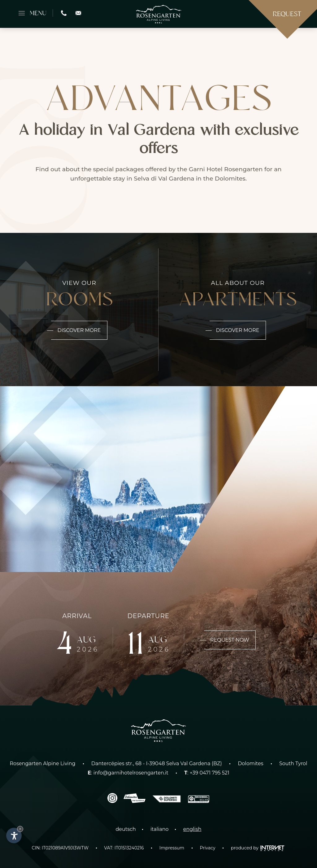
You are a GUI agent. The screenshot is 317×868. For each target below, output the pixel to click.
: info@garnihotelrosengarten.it (128, 773)
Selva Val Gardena (188, 763)
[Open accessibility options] (14, 835)
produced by (258, 848)
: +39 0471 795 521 (207, 773)
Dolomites (250, 763)
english (192, 829)
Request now (227, 640)
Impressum (172, 848)
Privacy (208, 848)
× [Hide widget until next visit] (20, 829)
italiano (160, 829)
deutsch (126, 829)
